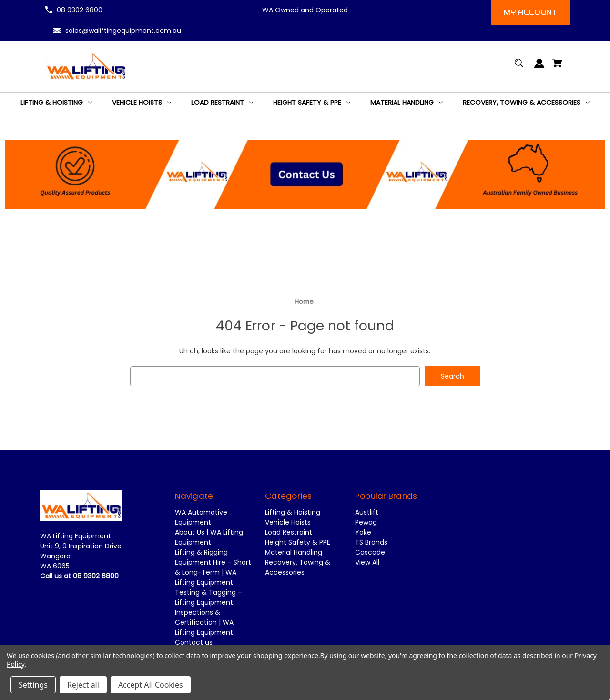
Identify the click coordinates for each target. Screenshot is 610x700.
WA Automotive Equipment (201, 518)
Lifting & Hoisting (293, 513)
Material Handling (294, 553)
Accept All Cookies (151, 685)
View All (367, 563)
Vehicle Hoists (288, 523)
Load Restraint (289, 533)
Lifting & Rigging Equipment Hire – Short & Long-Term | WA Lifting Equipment (213, 568)
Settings (33, 685)
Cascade (370, 553)
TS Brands (371, 543)
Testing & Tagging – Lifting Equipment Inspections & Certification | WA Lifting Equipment (208, 613)
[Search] (519, 67)
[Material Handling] (407, 103)
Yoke (363, 533)
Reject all (83, 685)
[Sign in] (540, 68)
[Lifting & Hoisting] (56, 103)
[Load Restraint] (222, 103)
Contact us (194, 643)
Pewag (366, 523)
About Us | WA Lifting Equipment (209, 538)
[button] (305, 173)
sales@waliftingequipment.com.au (123, 31)
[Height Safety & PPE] (312, 103)
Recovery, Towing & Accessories (298, 568)
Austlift (367, 513)
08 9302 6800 (80, 10)
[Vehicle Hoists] (142, 103)
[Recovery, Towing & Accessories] (526, 103)
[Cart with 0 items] (558, 67)
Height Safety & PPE (298, 543)
